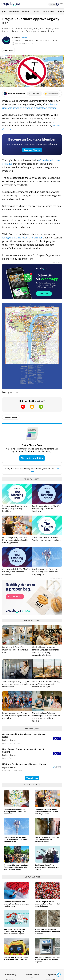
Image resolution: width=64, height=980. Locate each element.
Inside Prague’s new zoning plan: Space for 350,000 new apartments (15, 812)
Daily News (14, 11)
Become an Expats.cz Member (32, 139)
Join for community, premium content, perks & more (32, 144)
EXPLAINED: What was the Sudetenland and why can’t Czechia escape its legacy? (15, 932)
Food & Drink (49, 11)
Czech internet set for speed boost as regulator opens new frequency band (45, 572)
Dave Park (25, 37)
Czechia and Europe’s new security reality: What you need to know (47, 867)
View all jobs (32, 778)
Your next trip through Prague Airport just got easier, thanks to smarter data (16, 684)
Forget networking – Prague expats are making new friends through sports (16, 716)
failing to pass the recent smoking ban (22, 238)
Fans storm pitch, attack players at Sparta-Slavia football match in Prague (47, 904)
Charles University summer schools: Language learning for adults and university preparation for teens (46, 651)
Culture (36, 11)
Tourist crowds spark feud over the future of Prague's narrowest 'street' (47, 839)
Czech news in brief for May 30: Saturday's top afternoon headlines (16, 572)
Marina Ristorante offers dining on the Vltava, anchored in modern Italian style (46, 684)
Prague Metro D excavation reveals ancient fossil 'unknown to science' (47, 932)
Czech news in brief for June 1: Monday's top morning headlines (16, 509)
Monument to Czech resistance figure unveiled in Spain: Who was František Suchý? (16, 867)
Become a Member (32, 150)
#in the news (11, 417)
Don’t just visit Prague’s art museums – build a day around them (16, 650)
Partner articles (32, 620)
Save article (34, 94)
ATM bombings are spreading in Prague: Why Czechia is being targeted (47, 959)
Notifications (51, 94)
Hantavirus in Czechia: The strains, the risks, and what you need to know (16, 904)
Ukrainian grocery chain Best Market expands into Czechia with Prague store (15, 540)
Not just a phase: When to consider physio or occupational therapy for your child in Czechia (46, 717)
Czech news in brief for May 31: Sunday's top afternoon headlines (46, 509)
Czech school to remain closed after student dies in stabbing (16, 958)
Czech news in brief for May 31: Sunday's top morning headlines (46, 539)
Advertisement (56, 262)
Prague (26, 11)
